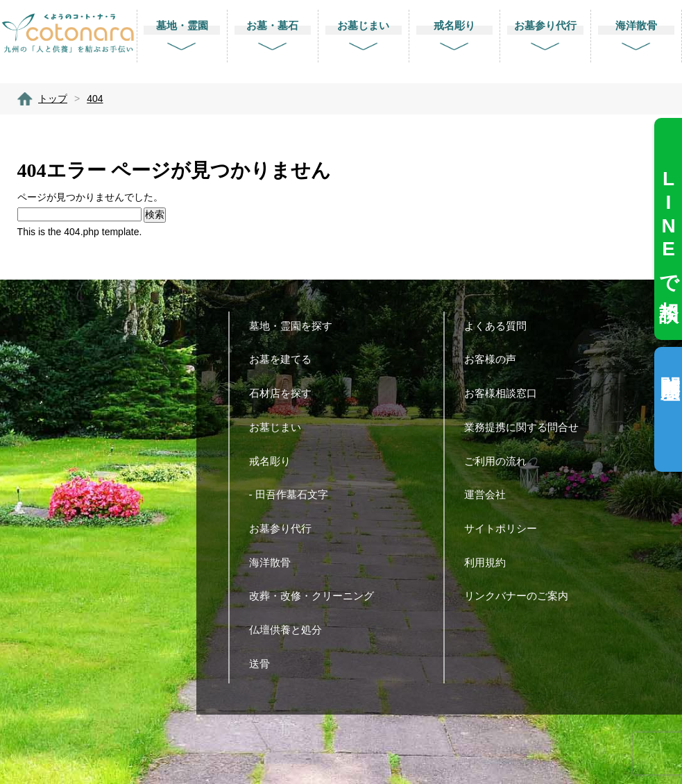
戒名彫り (275, 461)
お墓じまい (280, 427)
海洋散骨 (275, 562)
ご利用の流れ (501, 461)
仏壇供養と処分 (291, 630)
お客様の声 (495, 359)
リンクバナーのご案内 (521, 596)
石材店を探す (285, 393)
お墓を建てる (285, 359)
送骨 (265, 664)
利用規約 (490, 562)
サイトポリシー (506, 528)
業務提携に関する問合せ (527, 427)
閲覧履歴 (670, 365)
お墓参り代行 (285, 528)
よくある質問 (501, 326)
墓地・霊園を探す (296, 326)
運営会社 (490, 494)
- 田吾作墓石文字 (294, 494)
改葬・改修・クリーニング (317, 596)
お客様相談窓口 (506, 393)
